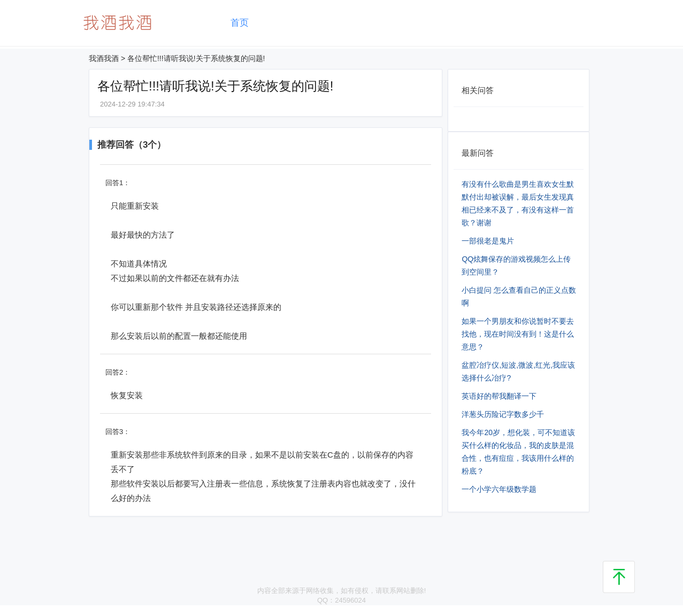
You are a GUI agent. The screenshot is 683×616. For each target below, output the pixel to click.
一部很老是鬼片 (488, 241)
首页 (240, 23)
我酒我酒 (104, 58)
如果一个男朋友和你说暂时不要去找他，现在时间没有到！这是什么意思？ (518, 334)
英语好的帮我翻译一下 (499, 396)
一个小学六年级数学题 (499, 489)
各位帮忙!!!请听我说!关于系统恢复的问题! (196, 58)
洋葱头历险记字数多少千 (503, 414)
